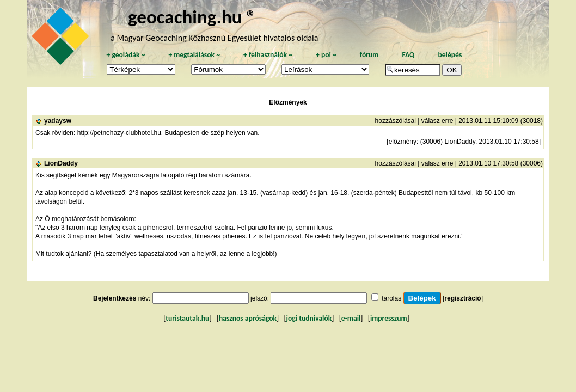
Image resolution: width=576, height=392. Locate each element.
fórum (369, 55)
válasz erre (437, 121)
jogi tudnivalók (309, 318)
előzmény (403, 142)
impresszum (389, 318)
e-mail (351, 318)
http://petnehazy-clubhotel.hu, (120, 133)
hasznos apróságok (248, 318)
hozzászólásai (396, 121)
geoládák (125, 55)
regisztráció (462, 298)
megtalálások (194, 55)
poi (326, 55)
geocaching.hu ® (192, 17)
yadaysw (58, 121)
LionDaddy (61, 163)
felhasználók (268, 55)
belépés (450, 55)
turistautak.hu (187, 318)
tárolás (391, 298)
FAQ (408, 55)
